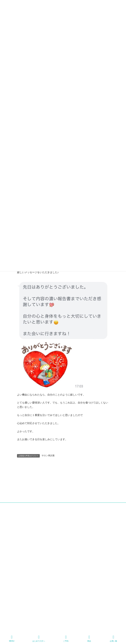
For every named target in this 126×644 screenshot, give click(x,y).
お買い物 (113, 639)
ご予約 (66, 639)
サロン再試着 (48, 456)
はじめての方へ (39, 639)
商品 (89, 639)
